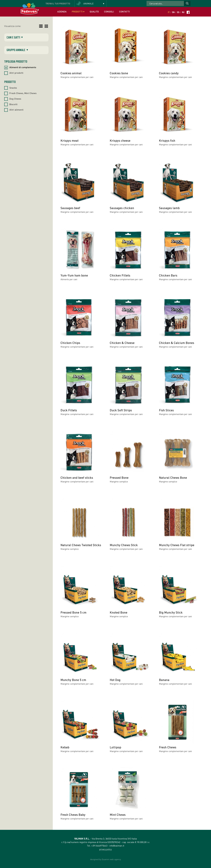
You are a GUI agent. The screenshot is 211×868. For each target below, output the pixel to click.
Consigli (109, 11)
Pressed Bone (119, 478)
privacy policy (105, 849)
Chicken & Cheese (122, 343)
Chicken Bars (168, 275)
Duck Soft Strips (121, 410)
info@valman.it (117, 846)
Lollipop (115, 747)
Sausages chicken (122, 208)
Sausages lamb (169, 208)
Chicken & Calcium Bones (177, 343)
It (169, 12)
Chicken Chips (70, 343)
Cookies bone (119, 73)
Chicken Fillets (120, 275)
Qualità (94, 11)
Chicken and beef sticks (77, 478)
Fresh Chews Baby (73, 815)
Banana (164, 680)
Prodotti (78, 11)
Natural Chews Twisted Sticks (81, 545)
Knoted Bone (119, 612)
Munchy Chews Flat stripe (177, 545)
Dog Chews (15, 99)
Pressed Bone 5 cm (73, 612)
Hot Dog (115, 680)
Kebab (65, 747)
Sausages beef (70, 208)
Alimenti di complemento (23, 67)
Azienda (62, 11)
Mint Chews (118, 815)
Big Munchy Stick (171, 612)
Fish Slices (166, 410)
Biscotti (13, 104)
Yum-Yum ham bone (74, 275)
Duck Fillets (69, 410)
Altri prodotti (16, 73)
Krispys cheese (120, 140)
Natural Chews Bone (173, 478)
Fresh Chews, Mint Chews (23, 93)
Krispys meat (70, 140)
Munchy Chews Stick (124, 545)
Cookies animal (71, 73)
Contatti (124, 11)
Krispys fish (167, 140)
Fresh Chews (168, 747)
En (173, 12)
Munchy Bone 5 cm (73, 680)
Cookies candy (169, 73)
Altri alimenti (16, 110)
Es (178, 12)
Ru (183, 12)
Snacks (13, 88)
